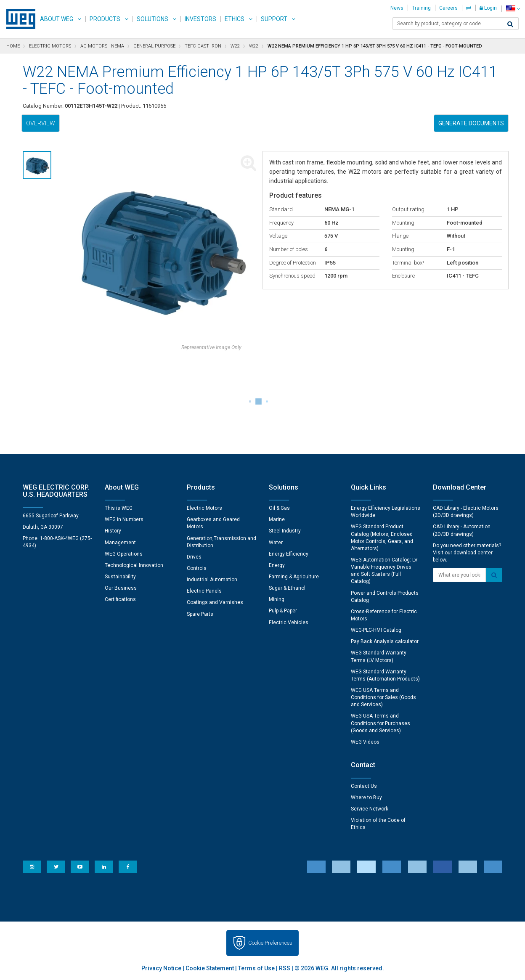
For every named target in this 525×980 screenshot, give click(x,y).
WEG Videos (365, 742)
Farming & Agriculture (294, 577)
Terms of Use (256, 968)
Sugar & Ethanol (287, 588)
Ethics (235, 19)
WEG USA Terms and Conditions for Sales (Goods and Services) (383, 697)
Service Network (370, 809)
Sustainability (120, 577)
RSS (285, 968)
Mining (277, 599)
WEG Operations (124, 554)
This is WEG (119, 508)
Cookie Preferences (270, 943)
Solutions (152, 19)
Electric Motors (204, 508)
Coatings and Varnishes (215, 602)
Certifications (120, 599)
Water (276, 543)
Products (105, 19)
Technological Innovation (134, 565)
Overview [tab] (41, 123)
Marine (277, 519)
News (397, 8)
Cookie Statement (210, 968)
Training (421, 8)
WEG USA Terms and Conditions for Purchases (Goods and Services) (380, 723)
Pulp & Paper (283, 611)
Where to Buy (366, 797)
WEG (18, 19)
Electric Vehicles (289, 622)
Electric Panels (204, 591)
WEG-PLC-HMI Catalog (376, 630)
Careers (448, 8)
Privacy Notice (161, 968)
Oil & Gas (279, 508)
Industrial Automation (212, 580)
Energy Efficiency (289, 554)
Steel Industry (285, 531)
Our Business (121, 588)
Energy (277, 565)
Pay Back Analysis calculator (385, 641)
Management (120, 543)
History (113, 531)
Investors (200, 19)
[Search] (510, 24)
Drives (194, 557)
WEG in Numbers (124, 519)
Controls (197, 568)
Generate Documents (471, 123)
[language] (513, 9)
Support (274, 19)
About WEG (57, 19)
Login (488, 8)
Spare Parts (200, 614)
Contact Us (364, 786)
